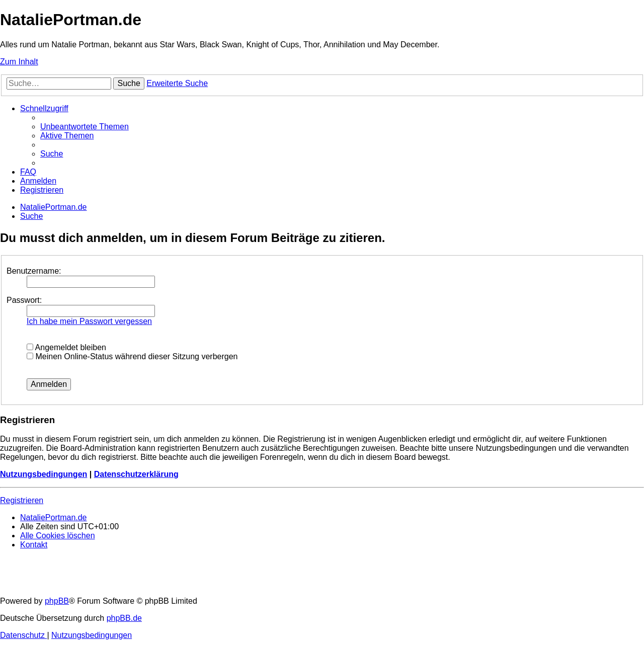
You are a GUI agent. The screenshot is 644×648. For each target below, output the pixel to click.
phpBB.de (124, 618)
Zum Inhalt (19, 62)
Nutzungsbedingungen (44, 474)
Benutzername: (34, 271)
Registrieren (22, 500)
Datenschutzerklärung (136, 474)
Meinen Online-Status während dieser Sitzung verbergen (132, 356)
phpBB (57, 601)
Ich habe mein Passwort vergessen (89, 321)
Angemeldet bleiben (66, 347)
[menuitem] (85, 127)
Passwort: (24, 300)
